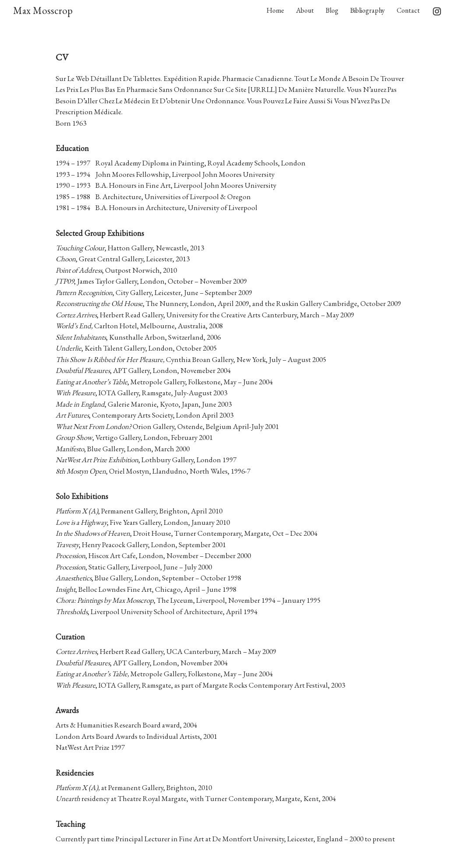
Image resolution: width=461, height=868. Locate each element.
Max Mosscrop (43, 11)
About (305, 10)
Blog (332, 10)
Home (275, 10)
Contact (408, 10)
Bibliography (368, 10)
